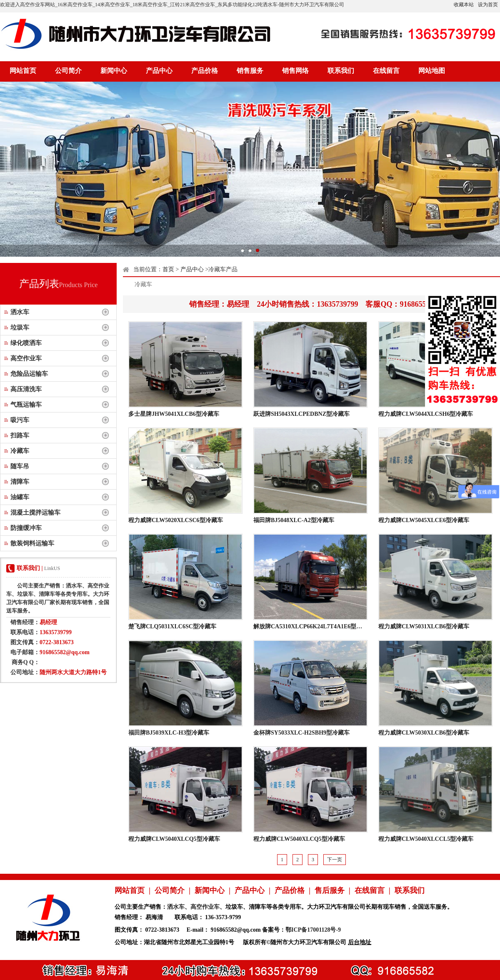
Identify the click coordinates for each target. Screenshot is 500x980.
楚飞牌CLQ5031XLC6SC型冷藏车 (172, 626)
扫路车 (20, 435)
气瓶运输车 (26, 405)
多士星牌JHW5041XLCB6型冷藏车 (174, 414)
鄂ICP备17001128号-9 (313, 930)
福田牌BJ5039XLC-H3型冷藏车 (169, 733)
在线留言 (386, 71)
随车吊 (20, 466)
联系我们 (341, 71)
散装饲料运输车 (32, 543)
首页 (168, 269)
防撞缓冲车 (26, 528)
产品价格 (205, 71)
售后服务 (330, 890)
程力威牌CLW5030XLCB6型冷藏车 (424, 733)
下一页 (335, 860)
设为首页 (488, 5)
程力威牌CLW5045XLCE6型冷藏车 (424, 520)
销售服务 (250, 71)
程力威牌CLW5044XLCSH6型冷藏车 (426, 414)
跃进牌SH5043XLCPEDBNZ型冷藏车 (301, 414)
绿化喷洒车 (26, 343)
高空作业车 (26, 358)
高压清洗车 (26, 389)
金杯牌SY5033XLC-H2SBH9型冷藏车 (301, 733)
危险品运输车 (29, 374)
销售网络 (295, 71)
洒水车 (20, 312)
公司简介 (68, 71)
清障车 (20, 482)
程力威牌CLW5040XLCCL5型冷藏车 (426, 839)
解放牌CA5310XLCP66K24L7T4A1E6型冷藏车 (314, 626)
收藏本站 (464, 5)
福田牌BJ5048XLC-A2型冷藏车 (294, 520)
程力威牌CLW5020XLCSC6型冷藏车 (176, 520)
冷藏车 (20, 451)
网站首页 (23, 71)
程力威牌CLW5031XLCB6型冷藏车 (424, 626)
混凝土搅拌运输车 (35, 512)
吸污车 (20, 420)
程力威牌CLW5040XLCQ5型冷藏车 (174, 839)
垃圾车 (20, 327)
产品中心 (159, 71)
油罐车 (20, 497)
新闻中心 (114, 71)
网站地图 (432, 71)
